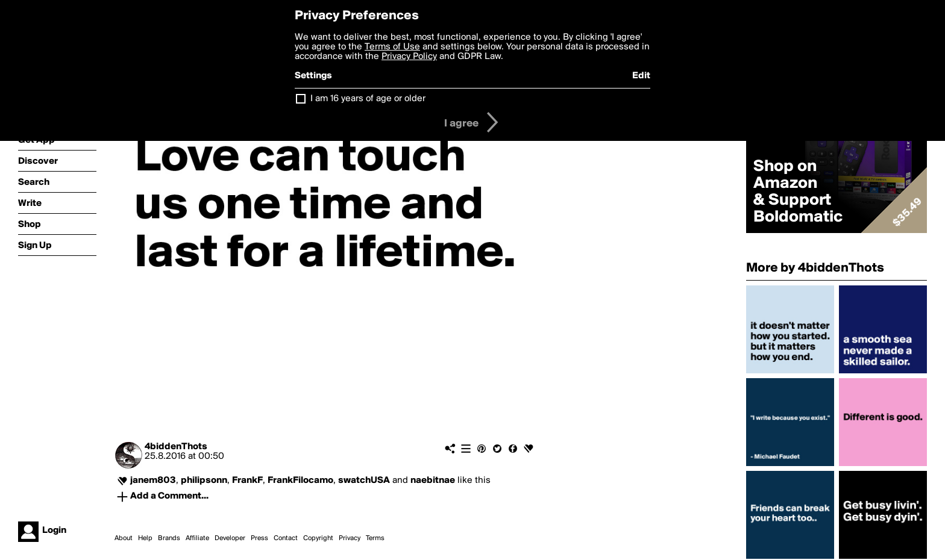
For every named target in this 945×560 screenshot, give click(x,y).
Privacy (350, 538)
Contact (286, 538)
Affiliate (197, 538)
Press (259, 538)
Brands (169, 538)
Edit (641, 76)
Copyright (318, 538)
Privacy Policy (409, 57)
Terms (375, 538)
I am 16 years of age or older (368, 99)
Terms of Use (392, 47)
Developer (230, 538)
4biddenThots (176, 447)
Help (145, 538)
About (124, 538)
